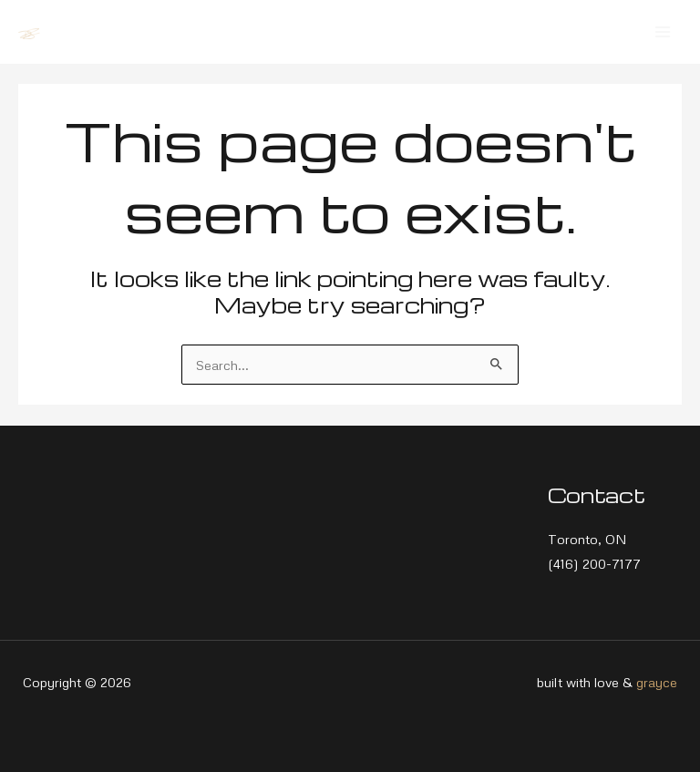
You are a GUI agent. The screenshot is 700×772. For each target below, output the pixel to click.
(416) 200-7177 (594, 563)
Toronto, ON (587, 539)
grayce (657, 682)
